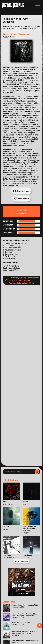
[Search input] (19, 472)
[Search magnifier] (37, 472)
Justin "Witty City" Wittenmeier (17, 34)
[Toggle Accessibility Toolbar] (39, 626)
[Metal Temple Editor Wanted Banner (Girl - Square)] (21, 595)
